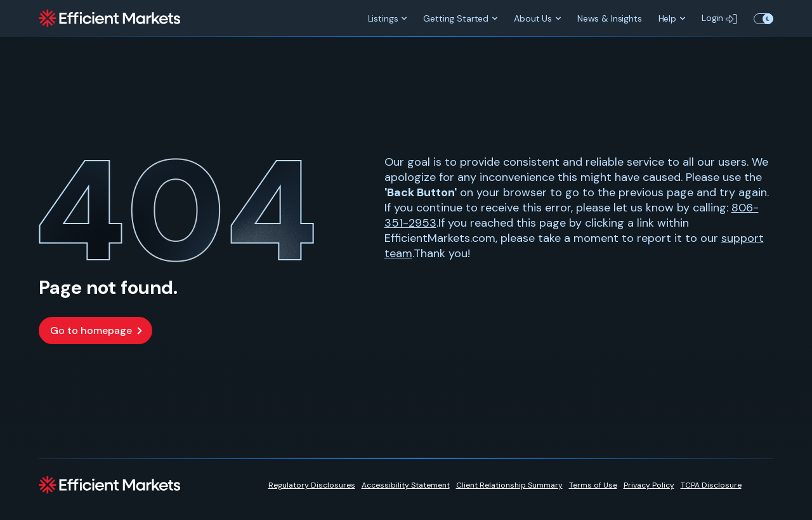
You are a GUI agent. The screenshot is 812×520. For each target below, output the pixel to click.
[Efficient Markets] (109, 18)
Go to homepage (91, 330)
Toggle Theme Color (763, 18)
